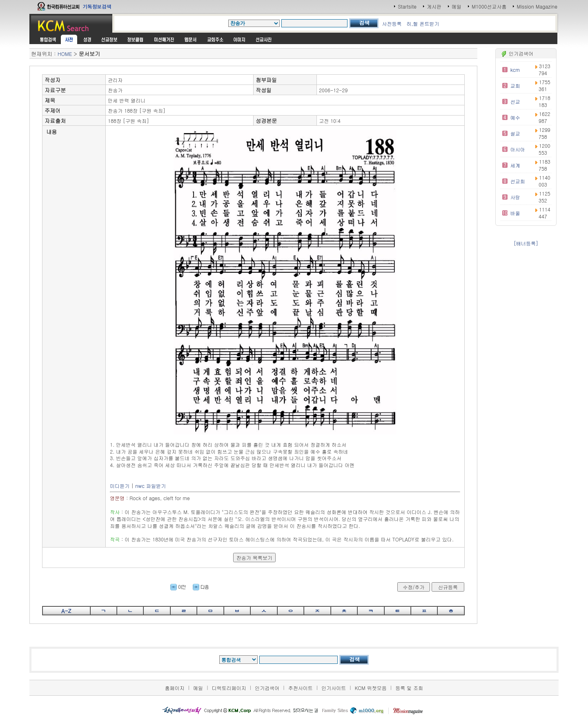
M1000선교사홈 (489, 6)
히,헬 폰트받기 (423, 23)
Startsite (407, 6)
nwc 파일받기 (150, 486)
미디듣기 (120, 486)
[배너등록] (526, 243)
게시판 (434, 6)
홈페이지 (175, 688)
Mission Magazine (537, 6)
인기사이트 (334, 688)
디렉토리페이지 (229, 688)
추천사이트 (301, 688)
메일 (457, 6)
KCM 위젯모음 (371, 688)
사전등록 (392, 23)
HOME (65, 54)
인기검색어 (267, 688)
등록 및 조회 (409, 688)
